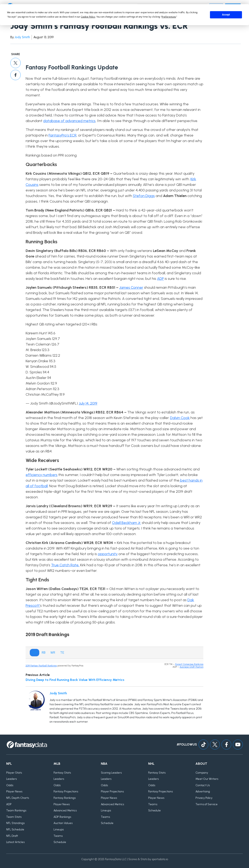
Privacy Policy (204, 798)
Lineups (59, 829)
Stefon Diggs (144, 196)
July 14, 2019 (88, 403)
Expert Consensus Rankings (189, 664)
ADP (160, 279)
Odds (10, 785)
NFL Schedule (15, 829)
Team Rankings (16, 811)
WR (53, 652)
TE (62, 652)
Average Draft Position (191, 667)
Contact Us (203, 785)
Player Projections (112, 792)
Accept (226, 15)
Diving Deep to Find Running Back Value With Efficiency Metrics (75, 680)
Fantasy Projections (66, 792)
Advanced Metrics (65, 811)
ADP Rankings (62, 817)
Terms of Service (207, 804)
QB (35, 652)
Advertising (203, 792)
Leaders (11, 779)
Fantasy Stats (62, 773)
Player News (14, 792)
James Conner (131, 287)
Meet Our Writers (207, 779)
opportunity (108, 554)
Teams (58, 836)
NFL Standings (15, 823)
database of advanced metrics (69, 121)
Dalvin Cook (180, 418)
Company (202, 773)
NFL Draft (12, 836)
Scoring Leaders (111, 773)
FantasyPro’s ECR (63, 135)
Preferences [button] (169, 17)
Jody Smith (22, 37)
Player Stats (14, 773)
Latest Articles (15, 842)
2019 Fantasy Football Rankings (41, 666)
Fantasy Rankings (65, 798)
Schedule (60, 842)
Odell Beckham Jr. (126, 523)
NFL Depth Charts (18, 798)
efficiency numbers (42, 475)
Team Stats (14, 817)
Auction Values (63, 823)
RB (44, 652)
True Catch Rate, (65, 565)
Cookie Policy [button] (88, 17)
